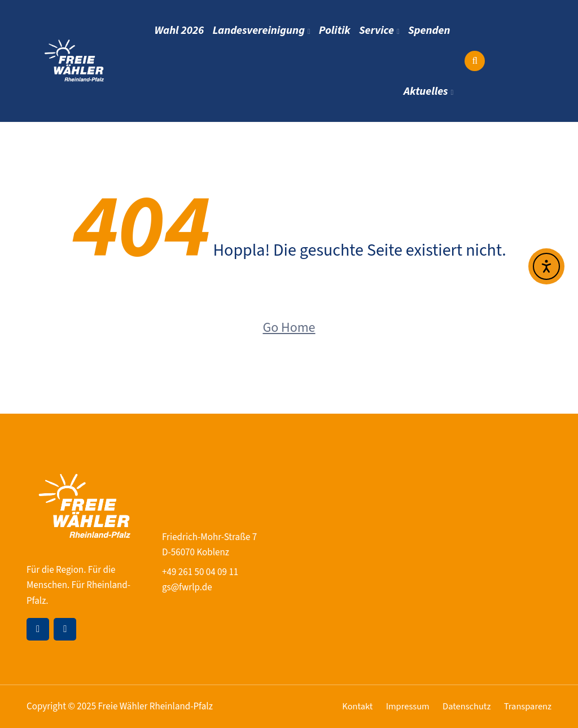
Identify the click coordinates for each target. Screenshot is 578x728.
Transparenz (527, 707)
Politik (340, 30)
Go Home (289, 328)
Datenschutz (464, 707)
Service (380, 30)
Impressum (404, 707)
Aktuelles (426, 91)
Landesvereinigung (266, 30)
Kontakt (352, 707)
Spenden (430, 30)
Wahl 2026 (189, 30)
